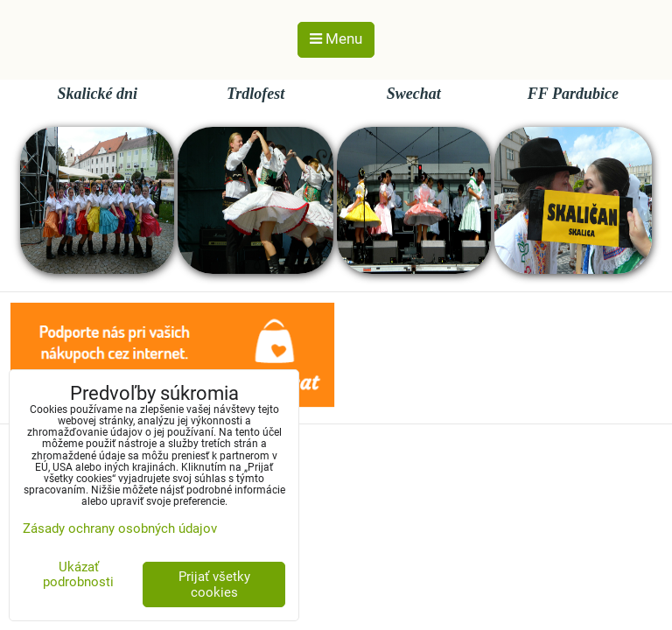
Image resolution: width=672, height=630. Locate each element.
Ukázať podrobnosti (78, 574)
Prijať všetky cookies (214, 584)
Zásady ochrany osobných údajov (120, 528)
